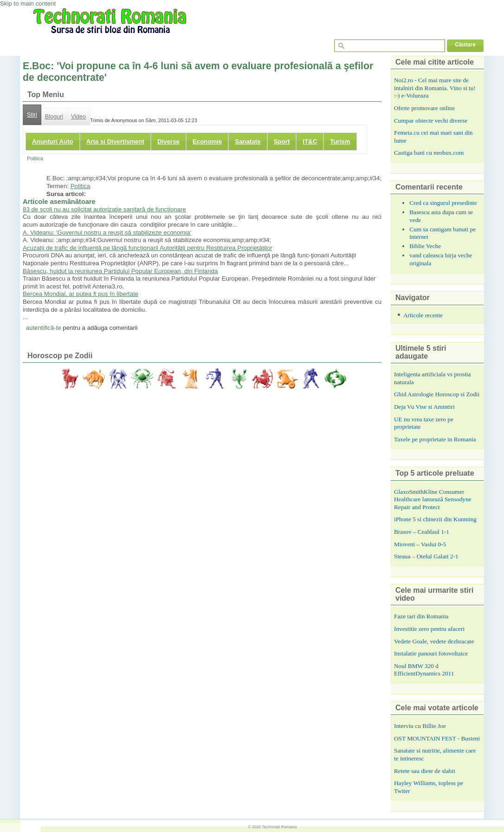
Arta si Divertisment (115, 141)
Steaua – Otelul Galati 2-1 (426, 556)
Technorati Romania (279, 827)
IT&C (310, 141)
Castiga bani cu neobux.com (429, 153)
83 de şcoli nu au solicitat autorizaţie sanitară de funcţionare (104, 209)
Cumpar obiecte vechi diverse (431, 121)
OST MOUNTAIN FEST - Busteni (437, 738)
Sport (282, 141)
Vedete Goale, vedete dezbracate (434, 641)
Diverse (168, 141)
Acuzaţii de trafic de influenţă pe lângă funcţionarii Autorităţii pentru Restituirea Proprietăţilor (148, 248)
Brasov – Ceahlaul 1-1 (422, 532)
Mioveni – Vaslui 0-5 (420, 544)
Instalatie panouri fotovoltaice (431, 653)
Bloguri (54, 117)
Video (78, 117)
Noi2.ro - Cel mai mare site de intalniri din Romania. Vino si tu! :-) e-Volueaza (435, 88)
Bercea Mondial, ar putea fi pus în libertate (81, 294)
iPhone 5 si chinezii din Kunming (435, 519)
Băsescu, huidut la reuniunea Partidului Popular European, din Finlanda (120, 271)
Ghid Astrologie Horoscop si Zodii (437, 394)
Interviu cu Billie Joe (420, 726)
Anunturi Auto (53, 141)
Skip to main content (28, 3)
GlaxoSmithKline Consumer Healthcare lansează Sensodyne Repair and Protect (433, 499)
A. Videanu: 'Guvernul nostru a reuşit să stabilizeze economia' (107, 233)
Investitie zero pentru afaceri (429, 629)
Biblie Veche (425, 246)
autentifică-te (44, 328)
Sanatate (248, 141)
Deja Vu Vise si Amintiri (424, 407)
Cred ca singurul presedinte (443, 203)
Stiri (32, 115)
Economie (207, 141)
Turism (340, 141)
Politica (35, 158)
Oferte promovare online (424, 108)
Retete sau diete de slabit (425, 771)
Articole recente (423, 315)
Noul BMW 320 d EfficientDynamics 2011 (424, 670)
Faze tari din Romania (421, 616)
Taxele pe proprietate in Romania (435, 439)
